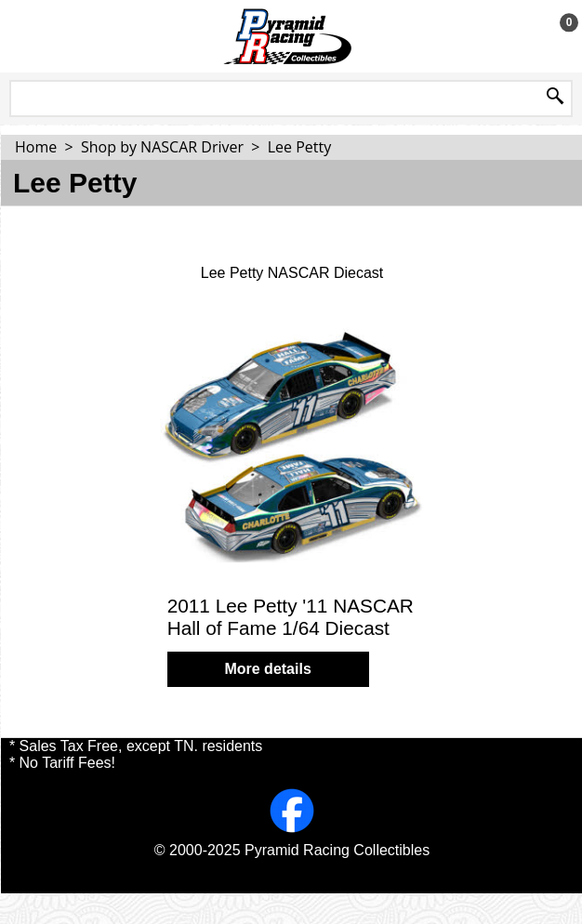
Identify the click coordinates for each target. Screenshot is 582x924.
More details (267, 669)
